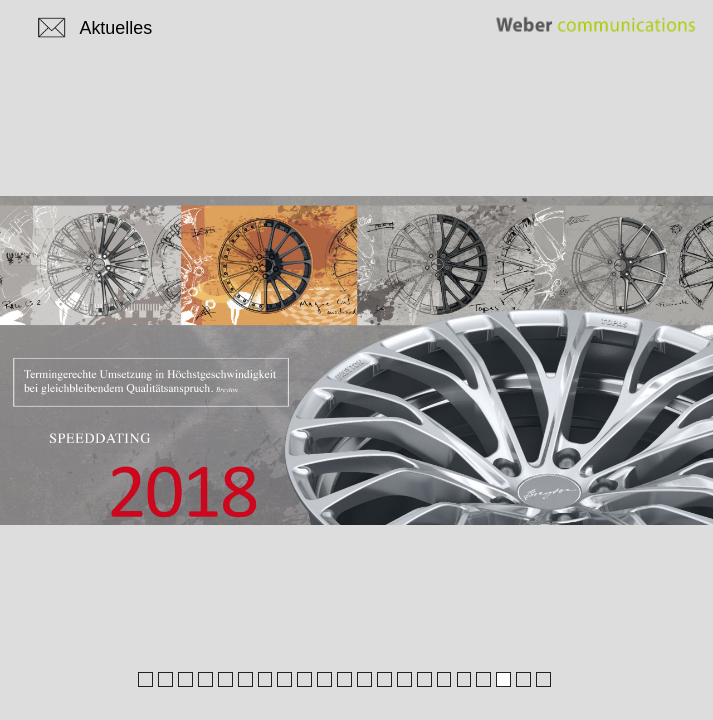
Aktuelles (115, 28)
